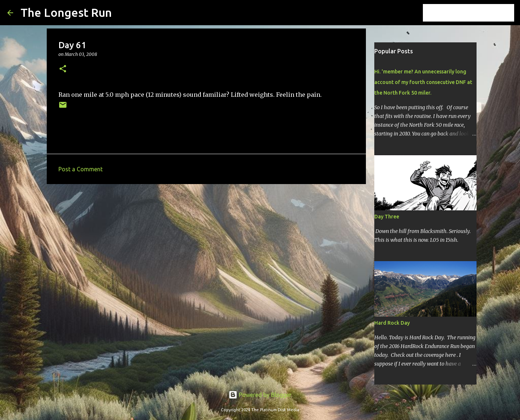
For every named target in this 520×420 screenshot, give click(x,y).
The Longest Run (66, 12)
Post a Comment (81, 169)
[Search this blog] (476, 13)
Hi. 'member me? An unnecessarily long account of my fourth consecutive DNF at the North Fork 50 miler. (423, 82)
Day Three (387, 217)
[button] (63, 69)
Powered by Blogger (260, 395)
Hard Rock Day (392, 323)
